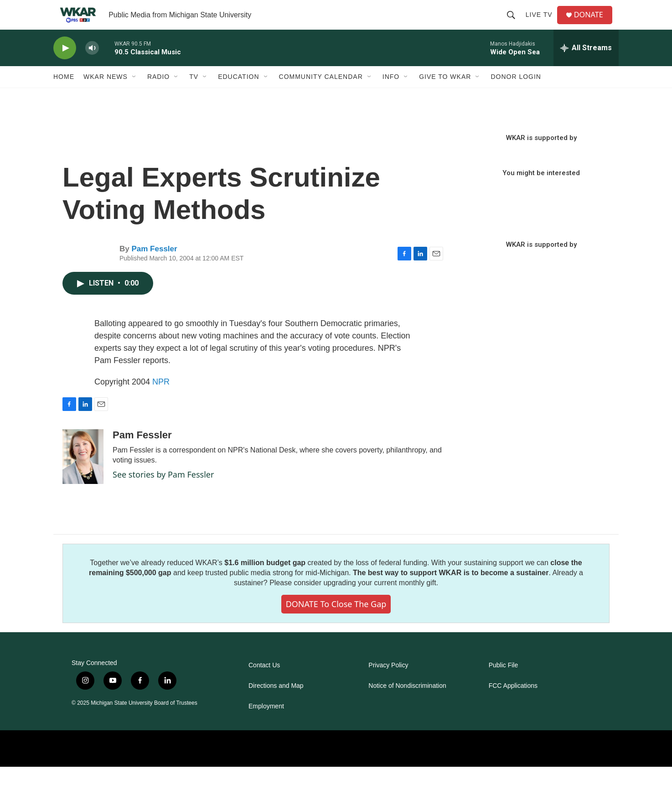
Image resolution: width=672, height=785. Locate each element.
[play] (65, 66)
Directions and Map (276, 704)
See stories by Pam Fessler (163, 493)
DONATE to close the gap (336, 622)
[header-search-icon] (514, 24)
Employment (266, 725)
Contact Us (264, 684)
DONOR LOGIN (516, 95)
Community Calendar (321, 95)
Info (391, 95)
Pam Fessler (154, 267)
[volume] (92, 66)
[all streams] (586, 66)
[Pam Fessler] (83, 475)
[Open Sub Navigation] (134, 95)
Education (238, 95)
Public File (504, 684)
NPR (161, 400)
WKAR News (106, 95)
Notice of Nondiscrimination (407, 704)
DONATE (593, 24)
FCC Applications (513, 704)
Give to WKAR (445, 95)
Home (64, 95)
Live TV (542, 24)
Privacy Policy (388, 684)
